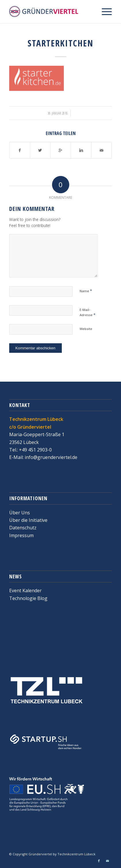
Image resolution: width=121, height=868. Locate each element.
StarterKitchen (60, 43)
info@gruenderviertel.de (50, 457)
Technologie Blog (28, 598)
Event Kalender (25, 590)
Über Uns (20, 513)
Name (86, 291)
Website (86, 329)
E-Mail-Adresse (88, 312)
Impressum (21, 535)
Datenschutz (23, 528)
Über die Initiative (28, 520)
